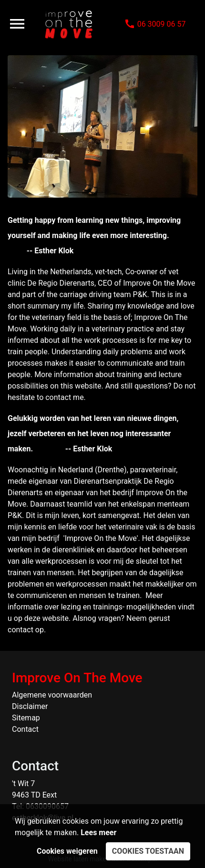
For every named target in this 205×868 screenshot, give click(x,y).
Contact (25, 729)
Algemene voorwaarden (52, 695)
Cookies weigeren (67, 851)
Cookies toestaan (148, 851)
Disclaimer (30, 706)
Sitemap (26, 718)
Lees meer (98, 833)
